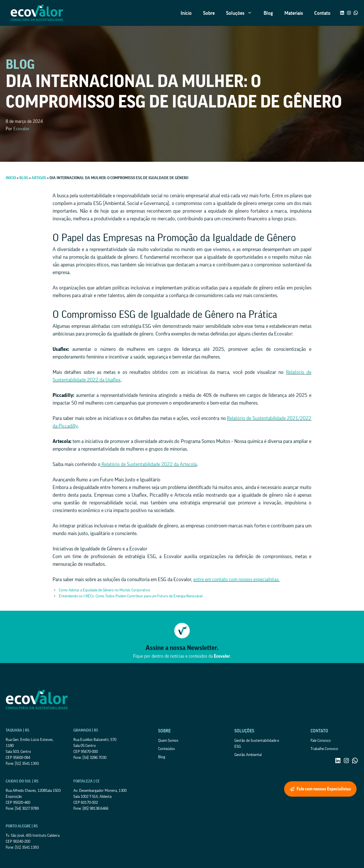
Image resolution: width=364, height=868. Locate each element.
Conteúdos (167, 749)
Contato (322, 13)
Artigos (39, 178)
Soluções (242, 13)
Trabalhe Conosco (324, 749)
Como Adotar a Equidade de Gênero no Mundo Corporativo (105, 590)
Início (186, 13)
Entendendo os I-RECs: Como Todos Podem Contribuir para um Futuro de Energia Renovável (131, 596)
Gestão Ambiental (248, 755)
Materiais (294, 13)
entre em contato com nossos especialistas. (236, 579)
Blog (268, 13)
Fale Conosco (321, 741)
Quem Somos (168, 741)
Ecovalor (21, 129)
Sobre (209, 13)
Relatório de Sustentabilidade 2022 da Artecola (149, 464)
